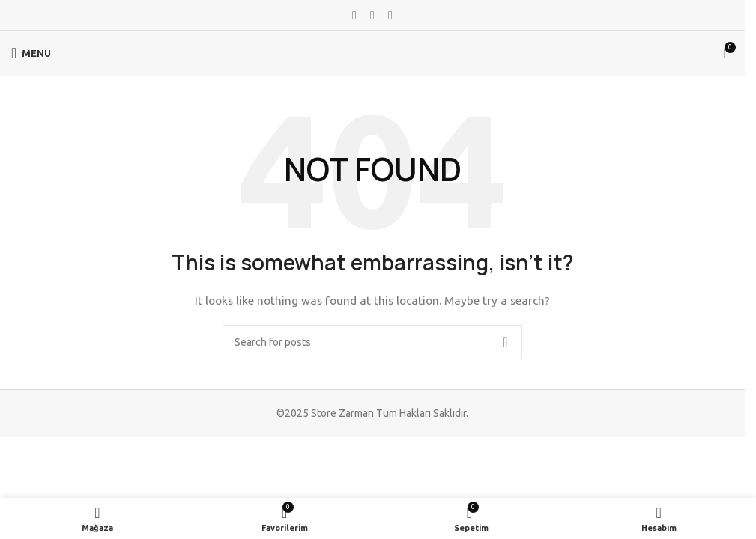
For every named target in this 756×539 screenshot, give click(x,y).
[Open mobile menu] (31, 53)
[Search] (372, 342)
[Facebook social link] (354, 15)
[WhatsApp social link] (372, 15)
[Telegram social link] (390, 15)
